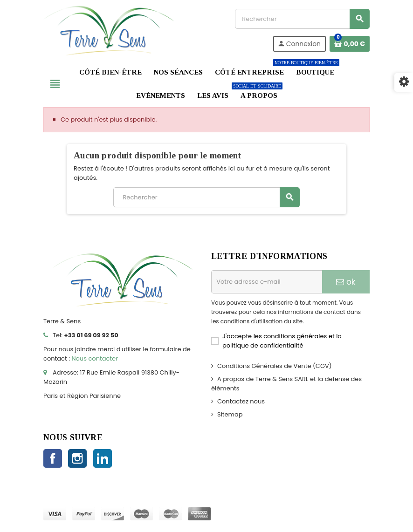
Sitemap (230, 414)
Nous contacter (95, 358)
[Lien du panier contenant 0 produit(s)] (350, 44)
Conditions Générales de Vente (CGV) (275, 366)
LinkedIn (103, 458)
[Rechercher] (302, 19)
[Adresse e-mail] (267, 282)
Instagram (77, 458)
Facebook (53, 458)
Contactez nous (241, 401)
